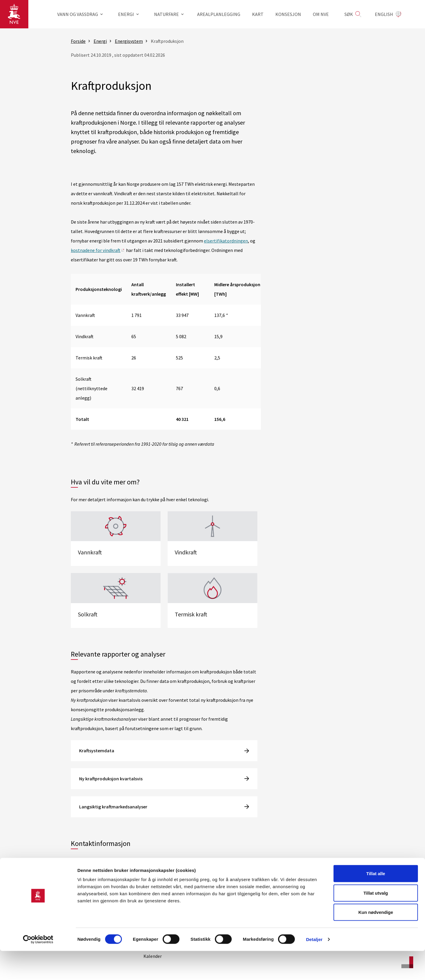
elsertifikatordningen (226, 241)
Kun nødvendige (376, 941)
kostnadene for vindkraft (96, 250)
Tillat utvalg (376, 922)
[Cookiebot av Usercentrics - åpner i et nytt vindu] (38, 968)
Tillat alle (376, 902)
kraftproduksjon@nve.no (111, 861)
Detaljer (314, 968)
